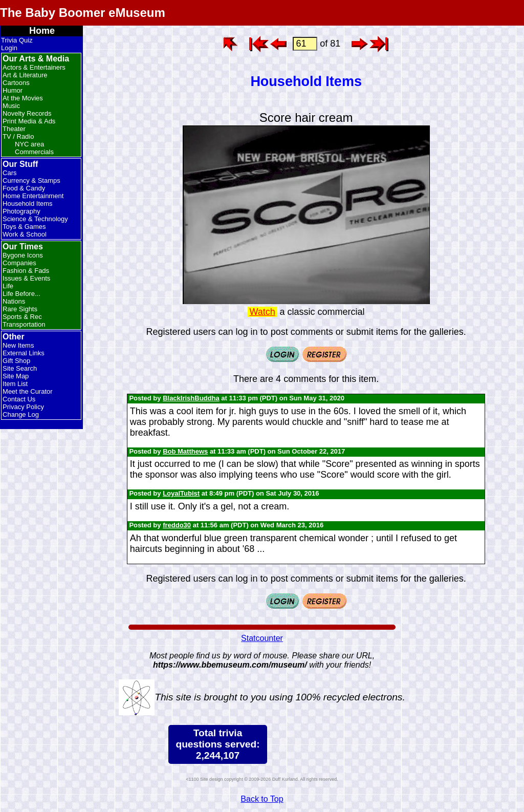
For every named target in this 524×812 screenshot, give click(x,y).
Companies (19, 263)
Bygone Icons (23, 255)
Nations (14, 301)
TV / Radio (18, 136)
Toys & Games (24, 227)
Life (8, 286)
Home (42, 31)
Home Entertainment (33, 196)
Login (9, 48)
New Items (18, 345)
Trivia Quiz (17, 40)
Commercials (34, 152)
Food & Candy (24, 188)
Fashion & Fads (26, 271)
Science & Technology (35, 219)
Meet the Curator (28, 391)
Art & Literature (25, 75)
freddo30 (177, 525)
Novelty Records (27, 113)
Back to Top (262, 799)
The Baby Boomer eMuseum (83, 13)
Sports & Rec (22, 317)
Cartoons (16, 83)
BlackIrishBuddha (191, 398)
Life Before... (21, 294)
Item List (15, 384)
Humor (13, 90)
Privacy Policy (23, 407)
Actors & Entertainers (34, 67)
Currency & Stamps (31, 180)
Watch (262, 312)
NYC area (29, 144)
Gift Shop (16, 361)
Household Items (28, 204)
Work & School (25, 234)
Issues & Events (26, 278)
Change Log (21, 414)
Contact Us (19, 399)
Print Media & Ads (29, 121)
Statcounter (262, 638)
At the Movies (23, 98)
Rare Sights (20, 309)
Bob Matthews (185, 451)
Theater (14, 129)
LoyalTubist (181, 493)
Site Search (20, 368)
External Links (24, 353)
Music (11, 106)
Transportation (24, 324)
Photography (21, 211)
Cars (9, 173)
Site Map (16, 376)
